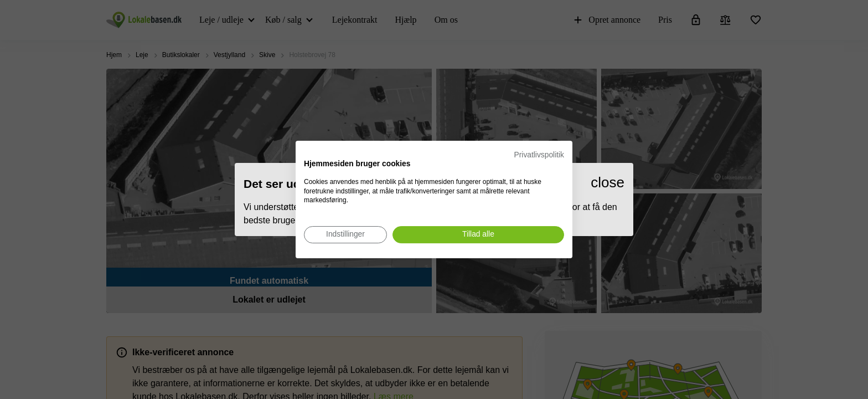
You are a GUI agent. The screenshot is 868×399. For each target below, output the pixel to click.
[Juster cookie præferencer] (345, 235)
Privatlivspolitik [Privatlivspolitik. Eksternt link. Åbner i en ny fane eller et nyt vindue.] (539, 155)
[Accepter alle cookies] (478, 235)
